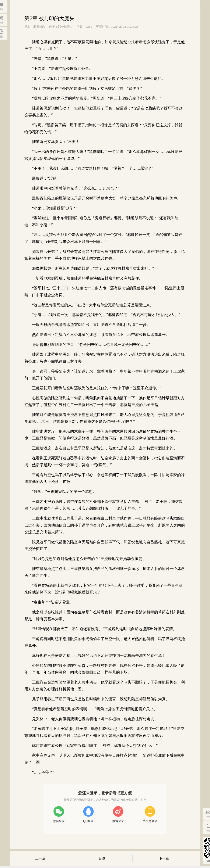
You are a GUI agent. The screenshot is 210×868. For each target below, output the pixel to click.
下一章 (164, 858)
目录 (102, 858)
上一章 (40, 858)
